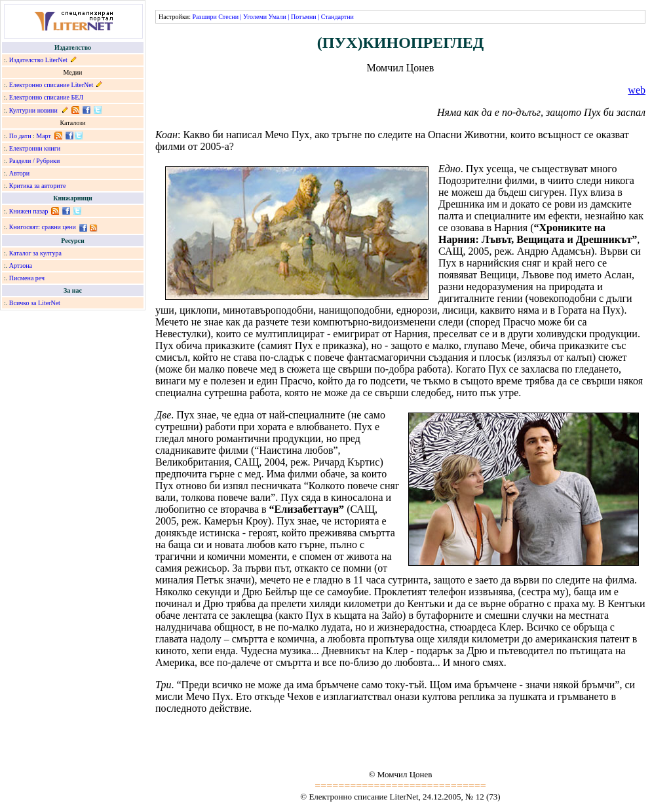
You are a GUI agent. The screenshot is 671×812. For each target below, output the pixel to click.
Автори (19, 173)
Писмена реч (27, 278)
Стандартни (337, 17)
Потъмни (304, 17)
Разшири (204, 17)
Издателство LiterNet (38, 60)
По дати (20, 136)
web (637, 90)
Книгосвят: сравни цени (43, 227)
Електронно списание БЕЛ (46, 97)
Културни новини (33, 110)
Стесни (228, 17)
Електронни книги (35, 148)
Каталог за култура (35, 253)
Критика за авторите (38, 186)
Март (44, 136)
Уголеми (255, 17)
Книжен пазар (29, 211)
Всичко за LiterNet (35, 303)
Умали (278, 17)
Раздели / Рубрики (35, 161)
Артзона (21, 266)
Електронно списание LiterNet (51, 85)
